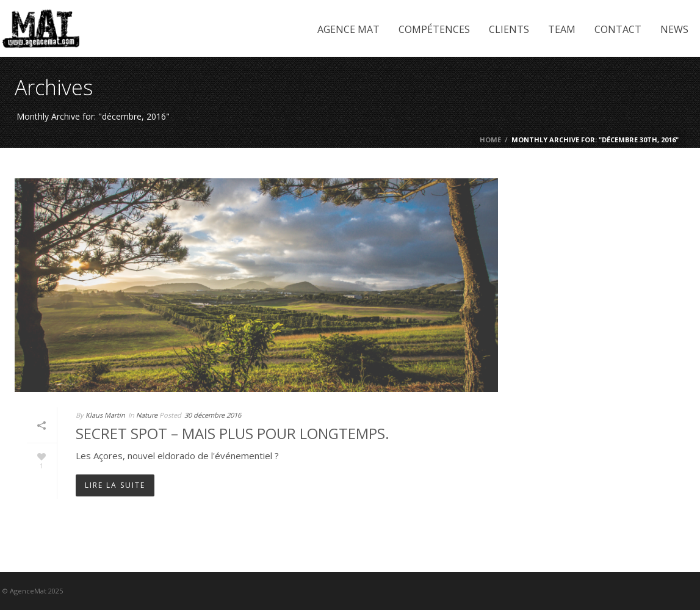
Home (490, 140)
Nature (147, 415)
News (674, 29)
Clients (509, 29)
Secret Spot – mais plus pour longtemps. (233, 433)
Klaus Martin (105, 415)
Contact (618, 29)
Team (562, 29)
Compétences (434, 29)
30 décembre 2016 (213, 415)
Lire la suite (115, 485)
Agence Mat (348, 29)
